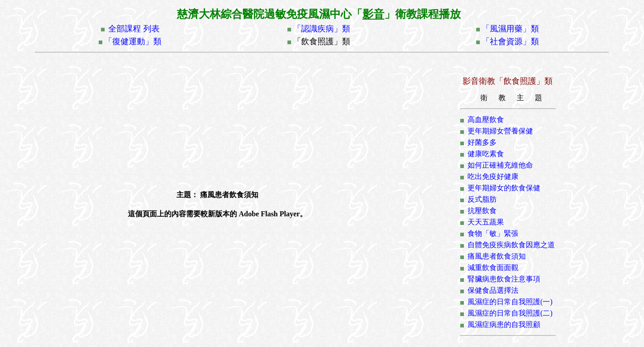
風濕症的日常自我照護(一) (510, 302)
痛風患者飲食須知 (497, 256)
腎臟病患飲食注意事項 (504, 279)
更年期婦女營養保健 (500, 131)
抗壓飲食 (482, 211)
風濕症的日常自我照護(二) (510, 313)
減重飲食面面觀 (493, 268)
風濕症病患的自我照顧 (504, 324)
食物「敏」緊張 (493, 233)
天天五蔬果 (486, 222)
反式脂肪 (482, 199)
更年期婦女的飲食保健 (504, 188)
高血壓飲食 (486, 120)
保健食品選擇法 (493, 290)
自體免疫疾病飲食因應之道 (511, 245)
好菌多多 (482, 142)
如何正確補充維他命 (500, 165)
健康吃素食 (486, 154)
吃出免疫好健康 (493, 176)
